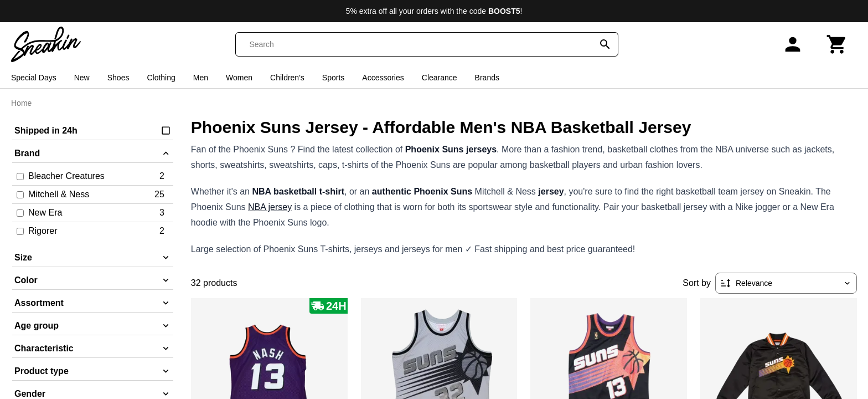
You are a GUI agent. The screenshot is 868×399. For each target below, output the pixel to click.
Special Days (34, 78)
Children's (287, 78)
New (82, 78)
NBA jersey (270, 207)
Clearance (440, 78)
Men (201, 78)
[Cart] (837, 44)
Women (239, 78)
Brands (487, 78)
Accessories (383, 78)
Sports (333, 78)
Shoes (118, 78)
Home (21, 103)
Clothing (161, 78)
